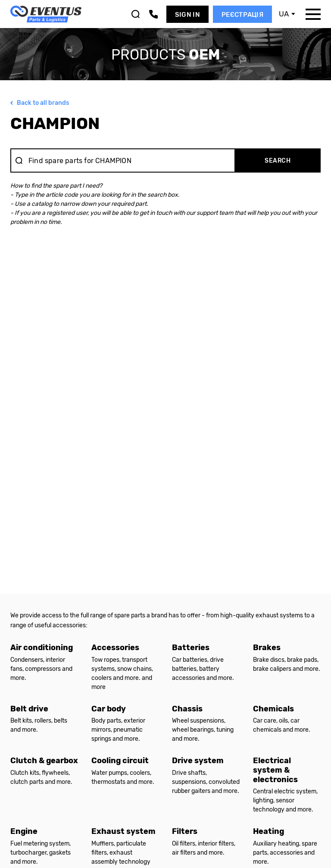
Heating (269, 831)
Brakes (267, 648)
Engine (24, 831)
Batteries (191, 648)
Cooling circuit (120, 761)
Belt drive (29, 709)
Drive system (198, 761)
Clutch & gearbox (44, 761)
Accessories (115, 648)
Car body (109, 709)
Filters (185, 831)
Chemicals (273, 709)
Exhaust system (123, 831)
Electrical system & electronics (275, 770)
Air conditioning (42, 648)
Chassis (187, 709)
